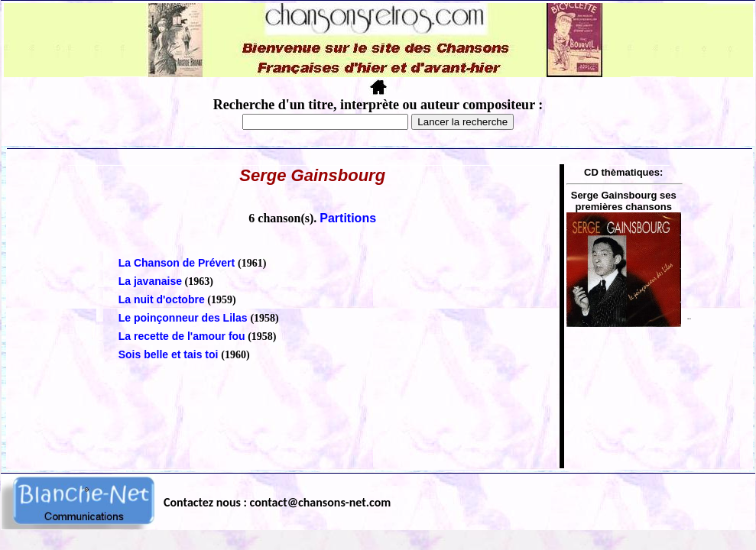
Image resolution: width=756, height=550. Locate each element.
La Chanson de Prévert (178, 263)
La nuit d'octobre (162, 299)
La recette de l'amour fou (182, 336)
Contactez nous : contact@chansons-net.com (277, 502)
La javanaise (150, 281)
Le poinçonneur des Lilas (185, 318)
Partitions (348, 218)
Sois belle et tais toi (170, 354)
